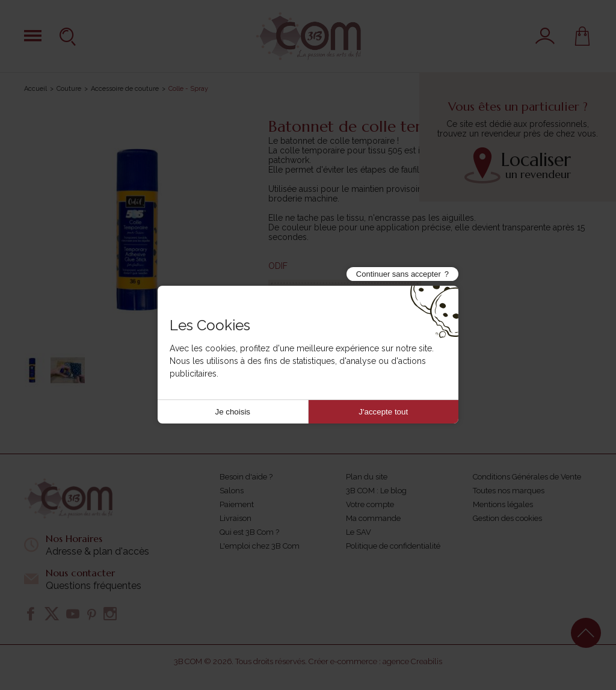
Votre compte (370, 504)
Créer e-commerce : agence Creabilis (375, 661)
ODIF (278, 266)
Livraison (236, 518)
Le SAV (359, 532)
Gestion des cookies (507, 518)
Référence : (313, 297)
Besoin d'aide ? (246, 477)
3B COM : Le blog (376, 491)
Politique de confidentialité (393, 546)
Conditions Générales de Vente (527, 477)
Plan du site (367, 477)
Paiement (237, 504)
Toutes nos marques (509, 491)
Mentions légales (503, 504)
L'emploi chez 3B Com (260, 546)
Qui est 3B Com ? (249, 532)
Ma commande (373, 518)
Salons (232, 491)
